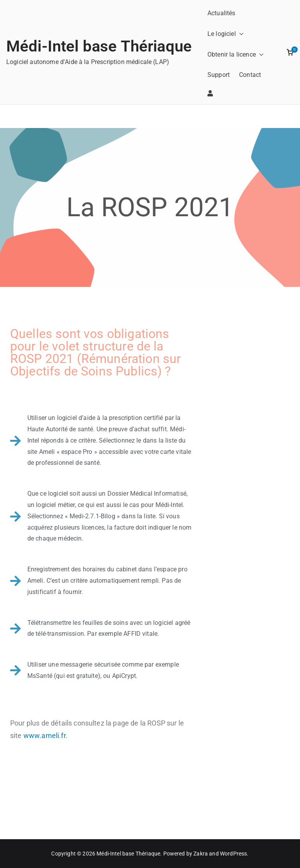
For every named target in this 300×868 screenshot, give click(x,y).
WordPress (233, 854)
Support (219, 75)
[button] (240, 34)
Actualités (221, 13)
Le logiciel (226, 34)
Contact (250, 75)
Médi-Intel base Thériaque (99, 46)
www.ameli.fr (45, 735)
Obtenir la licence (236, 55)
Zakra (201, 854)
